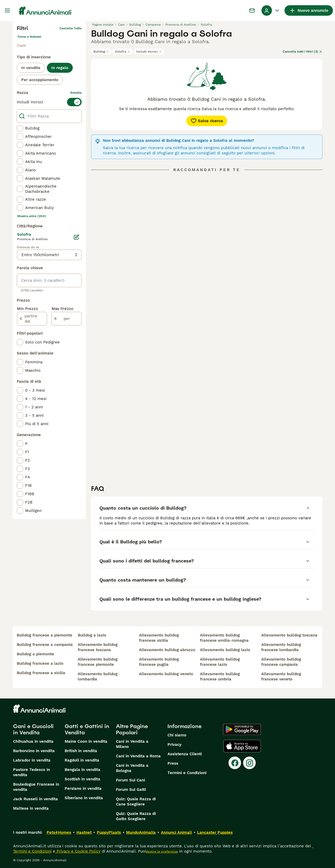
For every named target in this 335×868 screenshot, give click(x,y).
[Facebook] (235, 763)
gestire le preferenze (162, 852)
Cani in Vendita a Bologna (132, 768)
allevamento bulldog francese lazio (220, 662)
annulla (76, 93)
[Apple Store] (242, 746)
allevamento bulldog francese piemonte (98, 662)
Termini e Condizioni (187, 773)
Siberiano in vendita (84, 798)
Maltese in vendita (31, 808)
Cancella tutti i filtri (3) (303, 52)
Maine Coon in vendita (86, 741)
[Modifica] (76, 237)
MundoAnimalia (141, 832)
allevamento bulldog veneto (166, 674)
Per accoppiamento (40, 80)
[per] (67, 319)
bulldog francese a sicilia (41, 673)
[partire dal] (32, 319)
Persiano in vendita (83, 788)
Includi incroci (149, 52)
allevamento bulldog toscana (289, 635)
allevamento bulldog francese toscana (98, 647)
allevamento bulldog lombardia (98, 677)
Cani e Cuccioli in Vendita (33, 729)
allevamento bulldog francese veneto (281, 677)
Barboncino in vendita (34, 751)
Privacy (174, 745)
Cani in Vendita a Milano (132, 744)
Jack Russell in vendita (35, 799)
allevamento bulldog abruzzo (167, 650)
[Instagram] (249, 763)
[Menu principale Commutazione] (7, 10)
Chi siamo (177, 735)
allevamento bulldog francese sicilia (159, 638)
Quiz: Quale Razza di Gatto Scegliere (136, 816)
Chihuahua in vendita (33, 741)
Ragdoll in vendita (82, 760)
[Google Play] (242, 729)
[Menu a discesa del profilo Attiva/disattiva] (271, 10)
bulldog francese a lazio (40, 663)
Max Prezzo (62, 309)
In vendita (31, 68)
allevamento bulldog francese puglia (159, 662)
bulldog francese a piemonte (44, 635)
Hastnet (84, 832)
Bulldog (101, 52)
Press (173, 763)
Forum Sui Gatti (131, 790)
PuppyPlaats (109, 832)
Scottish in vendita (82, 779)
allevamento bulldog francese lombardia (281, 647)
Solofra (123, 52)
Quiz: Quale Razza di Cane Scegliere (136, 802)
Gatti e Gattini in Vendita (87, 729)
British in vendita (81, 751)
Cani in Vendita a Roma (138, 756)
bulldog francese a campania (45, 645)
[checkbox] (20, 128)
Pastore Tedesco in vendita (32, 772)
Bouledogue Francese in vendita (36, 787)
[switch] (49, 102)
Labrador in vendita (32, 760)
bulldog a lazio (92, 635)
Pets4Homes (59, 832)
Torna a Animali (29, 37)
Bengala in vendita (82, 770)
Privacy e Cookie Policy (78, 851)
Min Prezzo (27, 309)
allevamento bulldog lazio (225, 650)
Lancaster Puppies (215, 832)
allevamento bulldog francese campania (281, 662)
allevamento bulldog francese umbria (220, 677)
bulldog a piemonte (35, 654)
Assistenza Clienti (185, 754)
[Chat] (252, 10)
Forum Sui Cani (130, 780)
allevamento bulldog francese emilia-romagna (224, 638)
